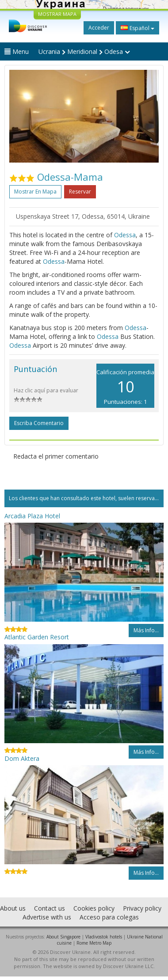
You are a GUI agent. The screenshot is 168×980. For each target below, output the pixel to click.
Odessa (125, 235)
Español (137, 28)
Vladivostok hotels (104, 937)
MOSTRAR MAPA (57, 14)
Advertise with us (47, 917)
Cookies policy (94, 908)
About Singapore (63, 937)
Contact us (50, 908)
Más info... (146, 630)
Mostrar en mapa (35, 192)
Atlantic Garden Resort (37, 637)
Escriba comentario (39, 423)
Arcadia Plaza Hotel (32, 516)
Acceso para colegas (109, 917)
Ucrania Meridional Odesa (84, 51)
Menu (17, 51)
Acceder (99, 28)
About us (13, 908)
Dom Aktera (22, 758)
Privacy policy (142, 908)
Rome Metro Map (94, 943)
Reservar (80, 192)
